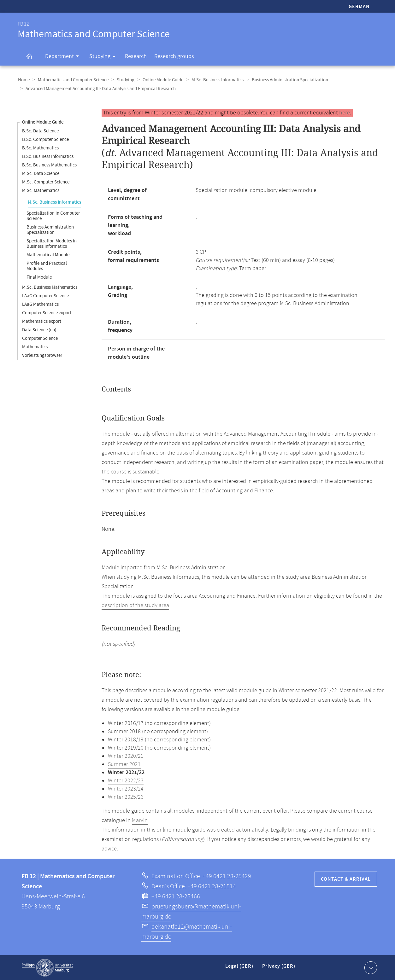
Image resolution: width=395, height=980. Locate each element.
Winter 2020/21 (126, 756)
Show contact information (370, 967)
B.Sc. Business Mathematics (49, 165)
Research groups (174, 56)
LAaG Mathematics (40, 304)
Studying (104, 57)
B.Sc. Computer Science (45, 139)
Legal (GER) (240, 968)
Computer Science (40, 338)
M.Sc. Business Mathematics (50, 287)
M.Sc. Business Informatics (215, 80)
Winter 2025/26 (126, 797)
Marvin (140, 820)
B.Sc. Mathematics (40, 148)
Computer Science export (47, 313)
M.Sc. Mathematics (41, 190)
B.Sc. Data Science (40, 131)
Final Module (39, 277)
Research (136, 56)
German (359, 7)
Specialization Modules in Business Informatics (52, 243)
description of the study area (135, 605)
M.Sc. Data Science (41, 173)
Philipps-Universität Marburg (47, 967)
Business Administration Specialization (286, 80)
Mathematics (35, 347)
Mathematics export (42, 321)
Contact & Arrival (346, 879)
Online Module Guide (161, 80)
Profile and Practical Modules (47, 266)
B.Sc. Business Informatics (48, 156)
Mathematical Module (48, 255)
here (345, 113)
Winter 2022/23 (126, 780)
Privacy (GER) (279, 968)
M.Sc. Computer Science (46, 182)
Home (24, 80)
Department (64, 57)
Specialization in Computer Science (53, 216)
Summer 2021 (124, 764)
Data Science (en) (39, 330)
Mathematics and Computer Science (72, 80)
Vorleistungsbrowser (42, 355)
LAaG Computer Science (45, 296)
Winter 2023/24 (126, 789)
